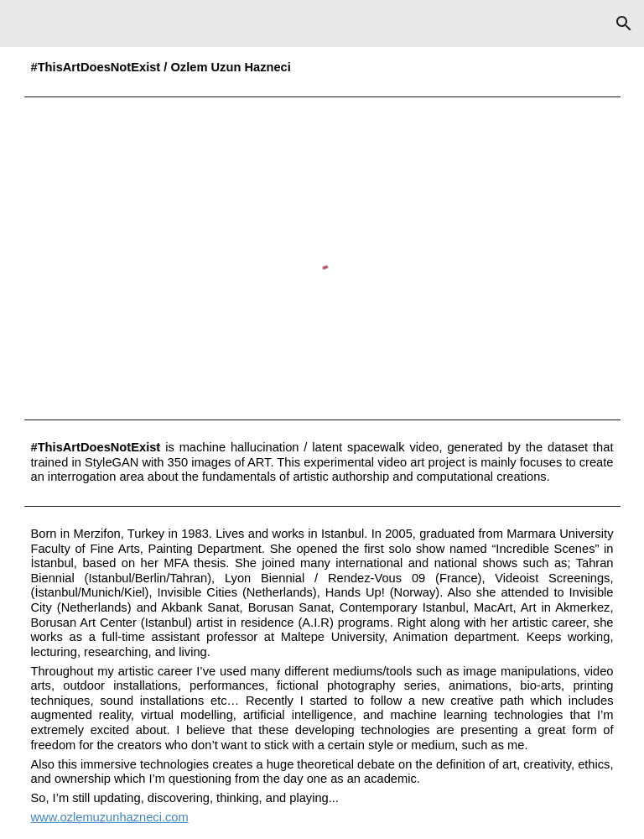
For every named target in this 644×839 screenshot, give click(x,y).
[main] (322, 68)
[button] (624, 23)
